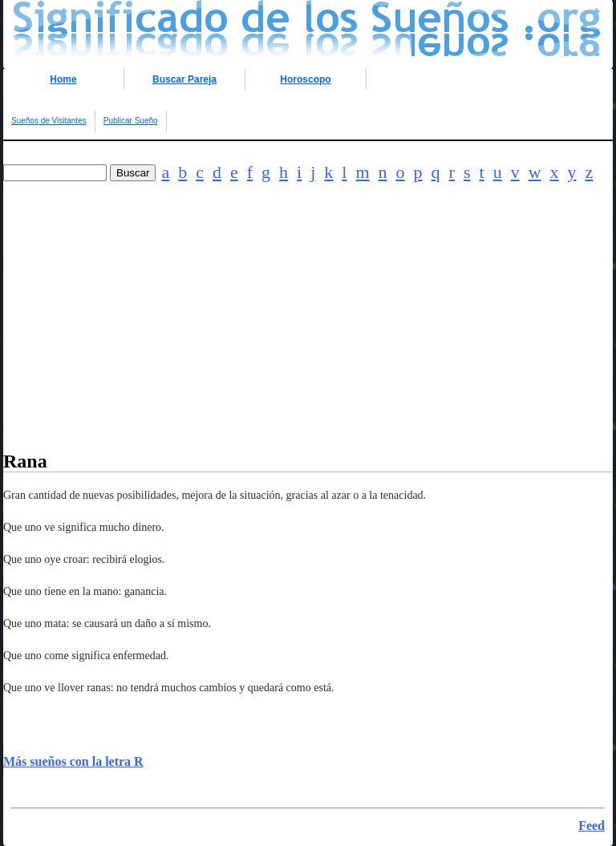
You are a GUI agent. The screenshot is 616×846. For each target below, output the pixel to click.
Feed (592, 826)
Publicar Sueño (131, 121)
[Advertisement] (308, 338)
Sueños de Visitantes (49, 121)
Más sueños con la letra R (73, 761)
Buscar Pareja (184, 79)
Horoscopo (305, 79)
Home (63, 79)
